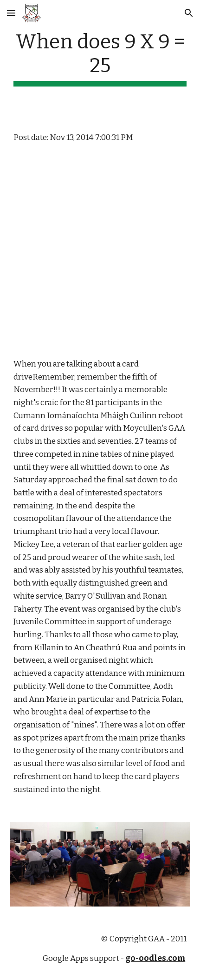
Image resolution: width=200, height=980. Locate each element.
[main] (100, 58)
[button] (11, 13)
